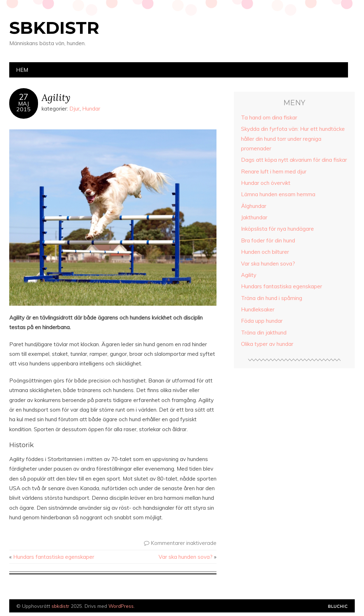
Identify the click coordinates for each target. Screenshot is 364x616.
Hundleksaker (258, 309)
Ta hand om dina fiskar (269, 117)
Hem (22, 70)
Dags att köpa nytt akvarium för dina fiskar (294, 160)
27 (23, 97)
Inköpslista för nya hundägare (277, 229)
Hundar (91, 109)
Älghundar (254, 206)
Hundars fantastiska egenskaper (54, 557)
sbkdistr (54, 28)
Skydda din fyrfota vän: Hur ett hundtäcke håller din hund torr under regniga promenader (293, 139)
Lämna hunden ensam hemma (278, 194)
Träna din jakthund (264, 333)
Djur (74, 109)
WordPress (121, 606)
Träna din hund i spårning (272, 298)
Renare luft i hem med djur (274, 172)
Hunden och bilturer (265, 252)
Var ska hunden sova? (186, 557)
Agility (56, 97)
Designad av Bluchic (338, 607)
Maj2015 (23, 106)
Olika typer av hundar (267, 344)
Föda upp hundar (262, 321)
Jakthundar (254, 217)
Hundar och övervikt (266, 183)
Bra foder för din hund (268, 240)
